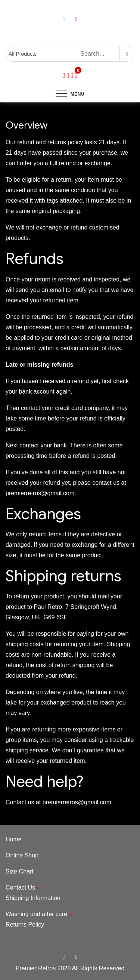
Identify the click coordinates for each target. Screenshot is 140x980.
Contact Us (23, 887)
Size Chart (20, 871)
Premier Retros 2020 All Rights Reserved (70, 968)
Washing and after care (39, 914)
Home (14, 839)
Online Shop (22, 855)
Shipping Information (33, 898)
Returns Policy (25, 924)
